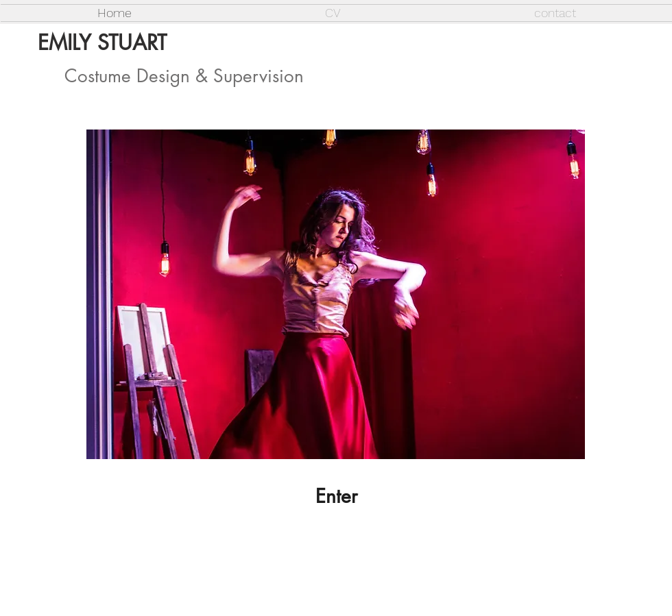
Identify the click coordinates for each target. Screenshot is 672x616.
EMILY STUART (102, 42)
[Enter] (336, 497)
